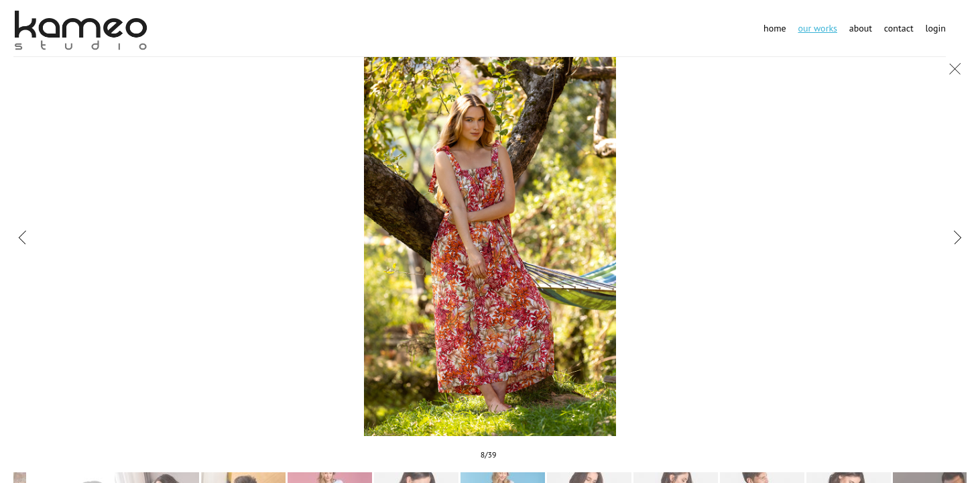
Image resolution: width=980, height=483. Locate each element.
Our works (817, 28)
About (861, 28)
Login (935, 28)
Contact (899, 28)
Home (775, 28)
